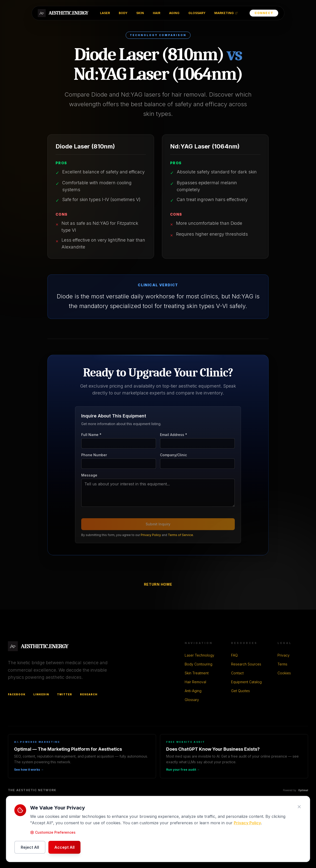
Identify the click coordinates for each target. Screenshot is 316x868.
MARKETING (226, 13)
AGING (174, 13)
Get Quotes (240, 691)
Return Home (158, 584)
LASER (105, 13)
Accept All (64, 847)
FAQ (234, 655)
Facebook (17, 694)
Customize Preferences (53, 832)
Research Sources (246, 664)
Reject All (30, 847)
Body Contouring (198, 664)
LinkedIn (41, 694)
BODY (123, 13)
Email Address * (174, 435)
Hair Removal (195, 682)
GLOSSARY (197, 13)
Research (89, 694)
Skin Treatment (197, 673)
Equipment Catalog (246, 682)
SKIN (140, 13)
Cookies (284, 673)
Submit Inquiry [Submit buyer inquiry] (158, 524)
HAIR (157, 13)
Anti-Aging (193, 691)
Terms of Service (180, 535)
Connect (264, 13)
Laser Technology (199, 655)
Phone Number (94, 455)
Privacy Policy (151, 535)
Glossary (192, 700)
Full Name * (91, 435)
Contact (237, 673)
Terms (282, 664)
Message (89, 475)
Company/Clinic (173, 455)
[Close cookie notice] (299, 807)
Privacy (284, 655)
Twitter (65, 694)
